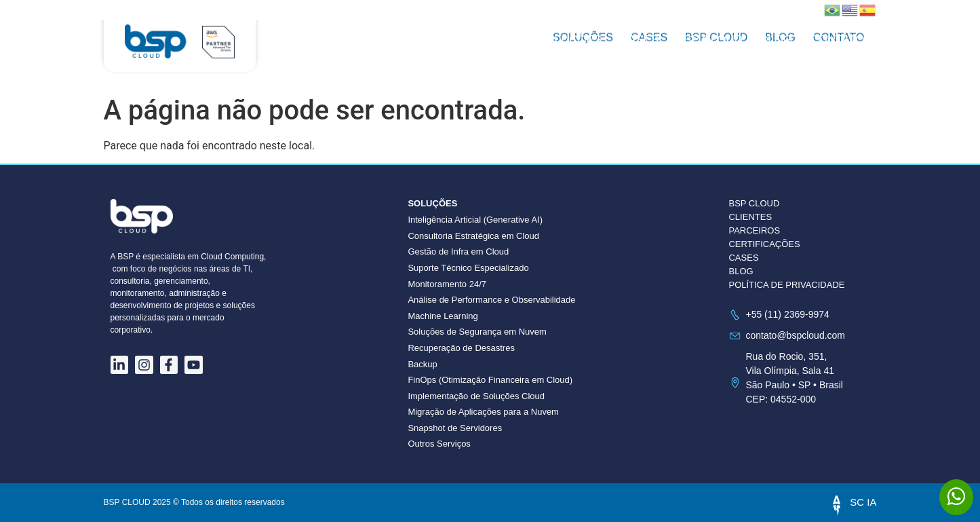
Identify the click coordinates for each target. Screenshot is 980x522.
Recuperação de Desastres (461, 348)
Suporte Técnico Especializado (468, 268)
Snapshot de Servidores (455, 428)
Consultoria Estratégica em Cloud (473, 236)
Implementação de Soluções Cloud (476, 396)
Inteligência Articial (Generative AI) (475, 220)
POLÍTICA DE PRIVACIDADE (786, 285)
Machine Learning (443, 316)
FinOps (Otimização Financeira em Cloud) (490, 380)
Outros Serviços (439, 444)
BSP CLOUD (709, 40)
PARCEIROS (754, 230)
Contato (837, 40)
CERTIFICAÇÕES (764, 244)
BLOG (741, 271)
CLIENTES (750, 217)
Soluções (570, 40)
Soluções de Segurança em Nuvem (477, 332)
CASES (743, 258)
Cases (639, 40)
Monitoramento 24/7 (447, 284)
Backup (422, 364)
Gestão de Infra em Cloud (458, 251)
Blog (776, 40)
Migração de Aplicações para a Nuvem (483, 412)
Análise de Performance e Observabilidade (491, 300)
